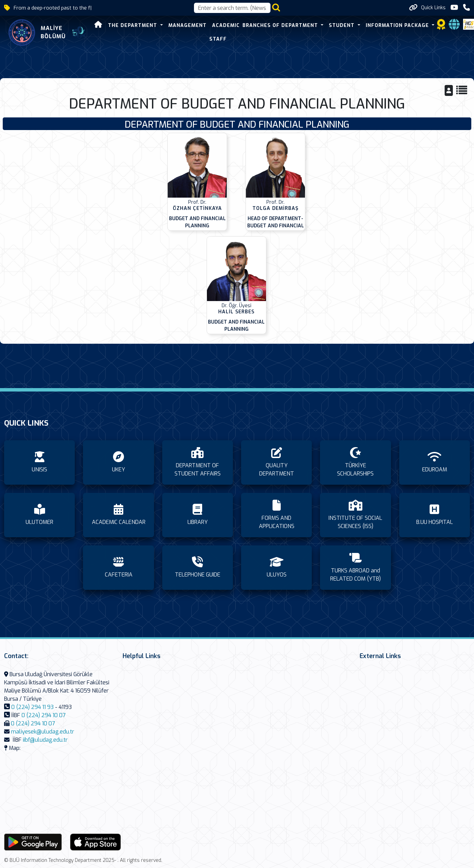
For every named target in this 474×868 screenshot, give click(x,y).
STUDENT (343, 25)
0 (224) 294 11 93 (32, 707)
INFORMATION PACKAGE (398, 25)
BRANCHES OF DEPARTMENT (281, 25)
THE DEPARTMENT (133, 25)
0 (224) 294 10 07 (44, 715)
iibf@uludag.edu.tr (45, 740)
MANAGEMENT (187, 25)
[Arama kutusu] (232, 8)
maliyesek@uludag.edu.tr (43, 732)
